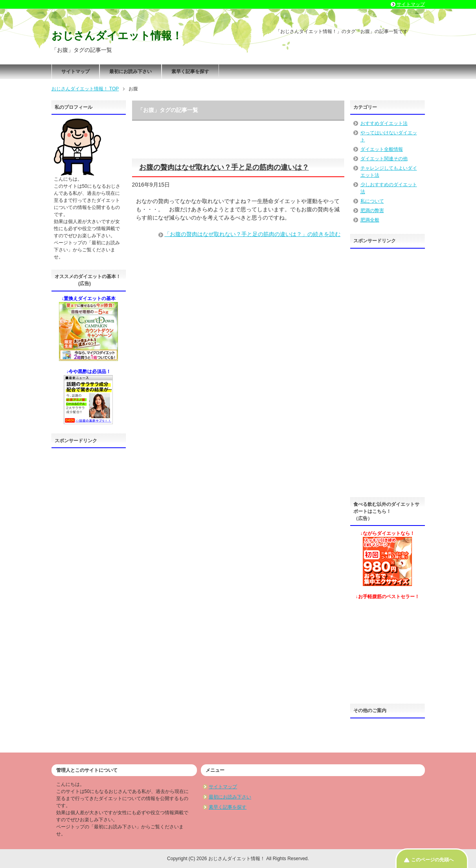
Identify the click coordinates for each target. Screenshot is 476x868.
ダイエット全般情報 (382, 149)
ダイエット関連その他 (384, 159)
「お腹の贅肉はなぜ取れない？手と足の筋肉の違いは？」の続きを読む (252, 234)
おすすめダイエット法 (384, 123)
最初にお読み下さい (130, 71)
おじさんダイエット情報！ (117, 36)
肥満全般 (370, 220)
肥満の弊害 (372, 211)
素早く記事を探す (190, 71)
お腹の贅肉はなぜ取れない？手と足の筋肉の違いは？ (224, 167)
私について (372, 201)
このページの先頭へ (432, 860)
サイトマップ (75, 71)
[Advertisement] (89, 570)
